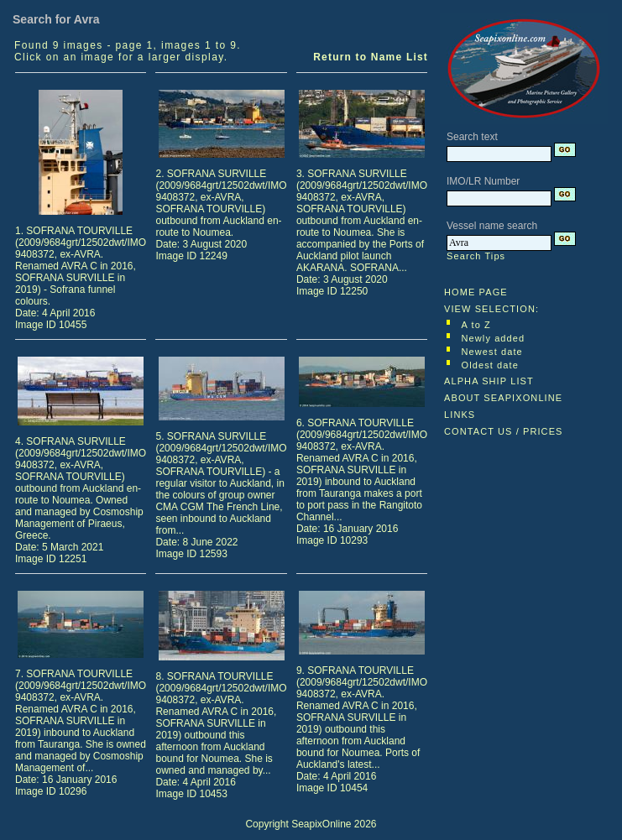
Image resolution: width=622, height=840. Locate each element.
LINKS (460, 415)
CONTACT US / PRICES (504, 431)
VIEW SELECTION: (491, 309)
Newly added (494, 338)
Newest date (492, 352)
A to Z (476, 325)
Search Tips (476, 256)
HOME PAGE (476, 292)
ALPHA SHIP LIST (489, 381)
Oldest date (490, 365)
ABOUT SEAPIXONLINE (503, 398)
